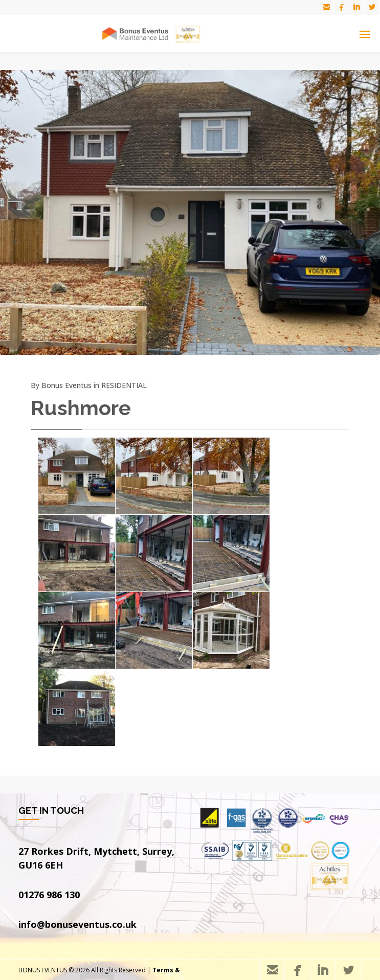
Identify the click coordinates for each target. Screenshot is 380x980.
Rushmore (81, 408)
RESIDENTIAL (124, 385)
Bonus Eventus (66, 385)
